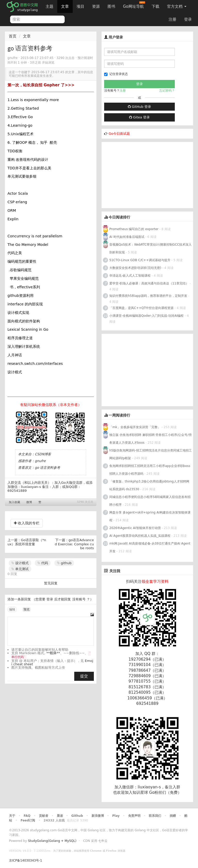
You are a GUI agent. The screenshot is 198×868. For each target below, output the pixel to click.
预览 (27, 609)
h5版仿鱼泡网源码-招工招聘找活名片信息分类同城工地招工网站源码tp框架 (151, 454)
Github (77, 816)
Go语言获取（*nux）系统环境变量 (27, 542)
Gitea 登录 (139, 117)
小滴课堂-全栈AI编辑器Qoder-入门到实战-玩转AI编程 (146, 316)
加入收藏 (14, 502)
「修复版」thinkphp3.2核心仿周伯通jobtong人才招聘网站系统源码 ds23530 (149, 485)
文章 (65, 6)
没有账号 (79, 599)
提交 (84, 676)
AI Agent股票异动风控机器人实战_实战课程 (140, 536)
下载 (155, 6)
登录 (188, 19)
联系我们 (155, 816)
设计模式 (20, 563)
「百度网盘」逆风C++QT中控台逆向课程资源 (141, 308)
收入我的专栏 (27, 523)
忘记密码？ (167, 90)
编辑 (12, 609)
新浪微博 (98, 816)
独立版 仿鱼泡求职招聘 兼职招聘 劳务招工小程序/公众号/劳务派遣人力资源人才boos (151, 439)
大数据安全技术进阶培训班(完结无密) (136, 268)
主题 (49, 6)
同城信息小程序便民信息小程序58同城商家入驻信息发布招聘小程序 (150, 501)
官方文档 (177, 6)
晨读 (60, 816)
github (64, 563)
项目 (80, 6)
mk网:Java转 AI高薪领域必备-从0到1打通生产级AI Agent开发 (150, 547)
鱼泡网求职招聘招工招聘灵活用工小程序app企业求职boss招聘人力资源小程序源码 (150, 470)
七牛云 (103, 841)
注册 (172, 19)
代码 (43, 563)
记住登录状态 (116, 74)
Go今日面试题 (119, 134)
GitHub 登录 (139, 107)
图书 (111, 6)
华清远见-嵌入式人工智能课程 (130, 276)
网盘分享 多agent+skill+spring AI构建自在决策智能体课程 (150, 516)
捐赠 (173, 816)
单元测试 (20, 569)
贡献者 (44, 816)
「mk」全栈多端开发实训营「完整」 (135, 427)
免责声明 (134, 816)
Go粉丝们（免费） (165, 792)
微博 (29, 502)
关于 (12, 816)
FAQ (27, 816)
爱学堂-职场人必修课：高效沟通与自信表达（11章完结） (149, 283)
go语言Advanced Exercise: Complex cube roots (74, 544)
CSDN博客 (43, 454)
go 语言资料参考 (47, 468)
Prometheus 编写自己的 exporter (134, 229)
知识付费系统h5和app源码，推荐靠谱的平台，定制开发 (148, 296)
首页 (13, 36)
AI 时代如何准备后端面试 (127, 237)
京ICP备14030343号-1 (26, 861)
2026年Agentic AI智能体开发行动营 (135, 528)
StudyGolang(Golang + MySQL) (52, 841)
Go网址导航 (134, 5)
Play (116, 816)
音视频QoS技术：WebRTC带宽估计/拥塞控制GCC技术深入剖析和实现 (150, 248)
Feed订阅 (28, 820)
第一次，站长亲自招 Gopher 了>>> (41, 85)
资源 (96, 6)
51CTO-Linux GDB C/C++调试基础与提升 (140, 260)
